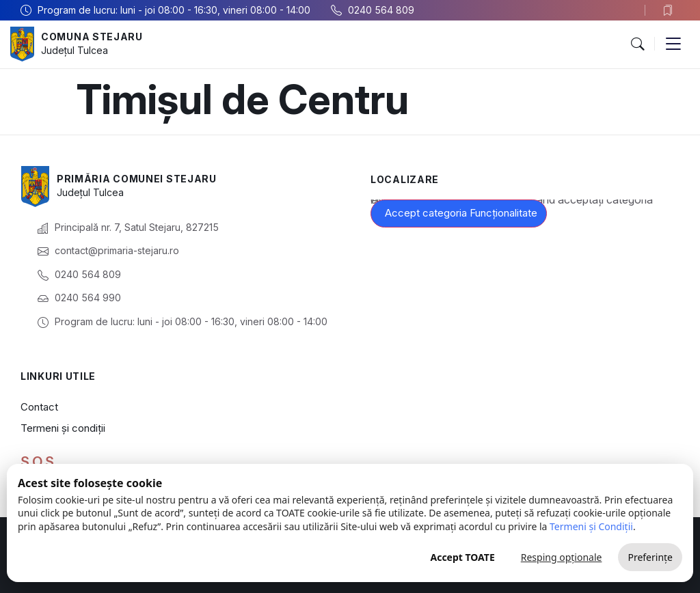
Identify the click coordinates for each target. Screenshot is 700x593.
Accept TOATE (462, 557)
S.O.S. (39, 462)
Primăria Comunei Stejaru (137, 179)
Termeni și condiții (63, 428)
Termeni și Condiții (591, 526)
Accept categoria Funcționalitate (461, 213)
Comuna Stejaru (92, 37)
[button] (637, 44)
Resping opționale (562, 557)
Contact (39, 407)
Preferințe (650, 557)
